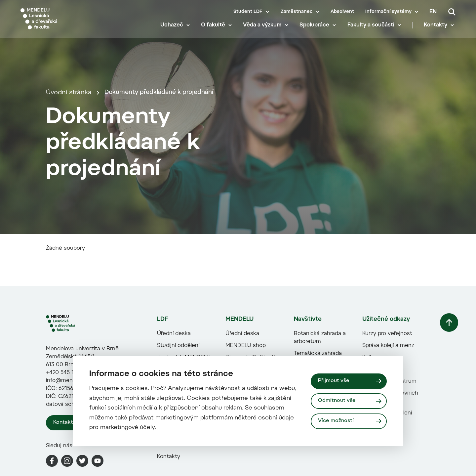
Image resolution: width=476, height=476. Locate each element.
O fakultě (214, 30)
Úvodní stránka (69, 120)
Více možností (337, 421)
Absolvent (342, 12)
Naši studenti (171, 453)
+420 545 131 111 (66, 425)
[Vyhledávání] (452, 12)
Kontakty (437, 30)
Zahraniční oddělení (384, 465)
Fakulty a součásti (372, 30)
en (433, 12)
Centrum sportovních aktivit (388, 449)
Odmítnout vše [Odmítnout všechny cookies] (337, 401)
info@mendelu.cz (68, 433)
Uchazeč (173, 30)
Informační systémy (388, 12)
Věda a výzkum (264, 30)
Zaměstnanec (297, 12)
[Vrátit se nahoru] (446, 377)
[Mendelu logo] (59, 21)
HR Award (235, 453)
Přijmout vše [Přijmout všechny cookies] (334, 381)
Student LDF (248, 12)
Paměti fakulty (173, 465)
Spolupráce (316, 30)
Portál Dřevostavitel (316, 449)
